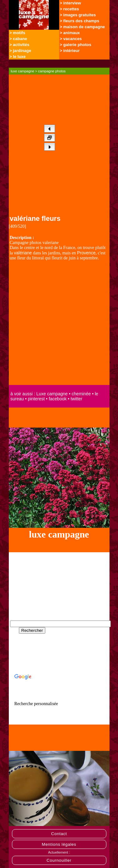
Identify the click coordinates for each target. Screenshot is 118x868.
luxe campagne (22, 71)
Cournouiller (59, 860)
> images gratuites (78, 15)
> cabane (18, 39)
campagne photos (52, 71)
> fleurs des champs (79, 21)
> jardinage (20, 51)
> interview (70, 3)
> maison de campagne (82, 27)
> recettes (69, 9)
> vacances (71, 39)
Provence (86, 253)
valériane (23, 253)
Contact (59, 834)
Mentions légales (59, 844)
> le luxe (18, 57)
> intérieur (70, 51)
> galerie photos (76, 45)
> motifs (17, 33)
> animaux (70, 33)
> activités (19, 45)
